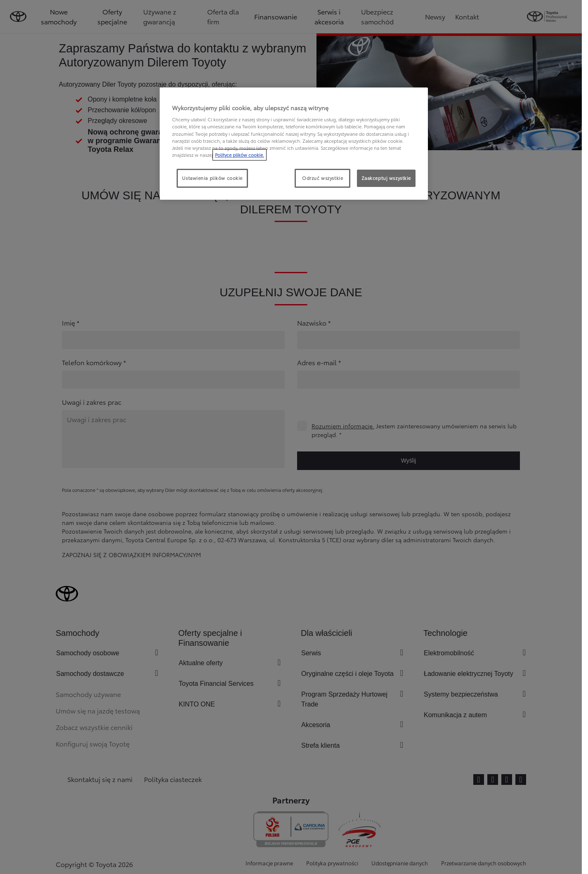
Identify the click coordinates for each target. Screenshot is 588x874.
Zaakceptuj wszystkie (386, 178)
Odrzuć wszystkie (322, 178)
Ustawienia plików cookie (212, 178)
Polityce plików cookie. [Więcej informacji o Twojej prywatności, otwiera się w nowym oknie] (240, 155)
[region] (294, 144)
